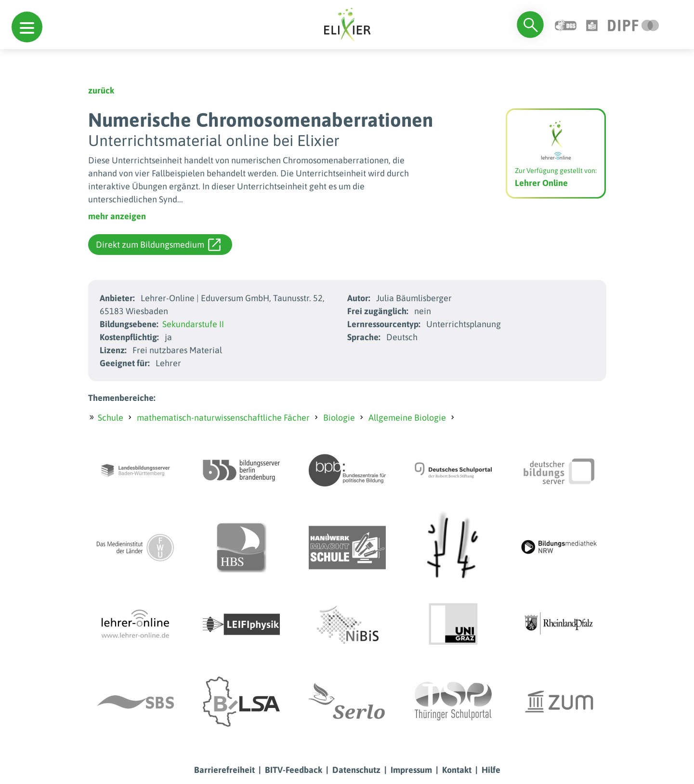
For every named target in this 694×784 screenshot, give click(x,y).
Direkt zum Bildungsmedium (158, 245)
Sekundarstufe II (193, 324)
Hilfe (491, 770)
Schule (111, 418)
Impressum (411, 770)
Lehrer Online (541, 183)
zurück (101, 90)
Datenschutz (356, 770)
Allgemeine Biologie (407, 418)
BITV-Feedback (294, 770)
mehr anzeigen (117, 216)
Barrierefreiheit (224, 770)
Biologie (339, 418)
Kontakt (457, 770)
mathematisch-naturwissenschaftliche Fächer (223, 418)
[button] (27, 27)
